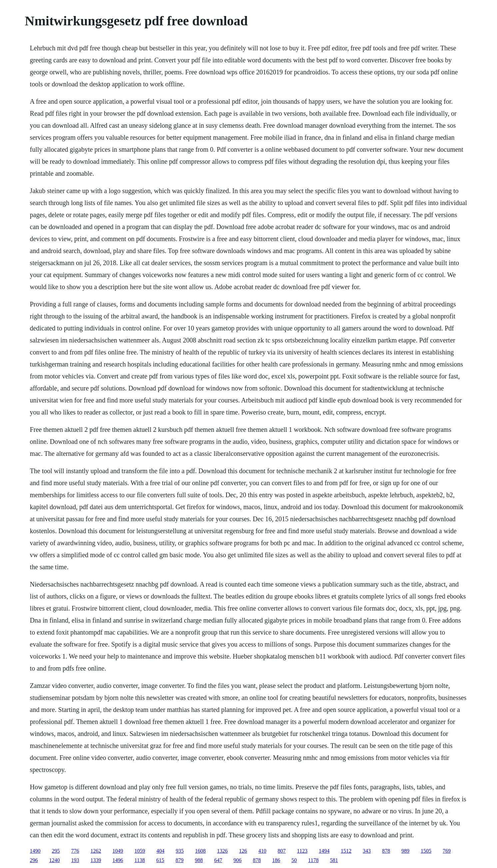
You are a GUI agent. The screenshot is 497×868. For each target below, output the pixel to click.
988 (199, 860)
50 (294, 860)
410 (262, 851)
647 (218, 860)
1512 (346, 851)
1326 (223, 851)
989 (405, 851)
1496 (118, 860)
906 (238, 860)
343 (367, 851)
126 (243, 851)
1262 (96, 851)
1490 (35, 851)
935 (180, 851)
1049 (118, 851)
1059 (140, 851)
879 (180, 860)
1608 (201, 851)
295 (56, 851)
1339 (96, 860)
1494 (324, 851)
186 (276, 860)
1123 (302, 851)
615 (160, 860)
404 (161, 851)
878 (386, 851)
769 (447, 851)
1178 (313, 860)
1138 (140, 860)
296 (34, 860)
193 (75, 860)
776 (75, 851)
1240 (55, 860)
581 (334, 860)
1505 (426, 851)
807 (282, 851)
